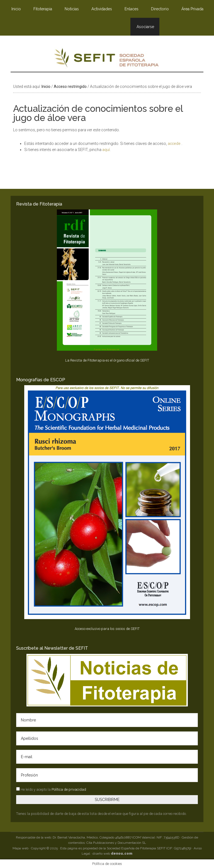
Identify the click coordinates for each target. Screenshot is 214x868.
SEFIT (107, 59)
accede (175, 144)
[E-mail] (107, 757)
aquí (106, 150)
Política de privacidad (69, 789)
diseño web (112, 854)
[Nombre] (107, 720)
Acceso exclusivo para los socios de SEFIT (107, 629)
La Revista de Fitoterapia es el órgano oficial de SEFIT (107, 360)
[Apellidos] (107, 738)
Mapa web (20, 848)
